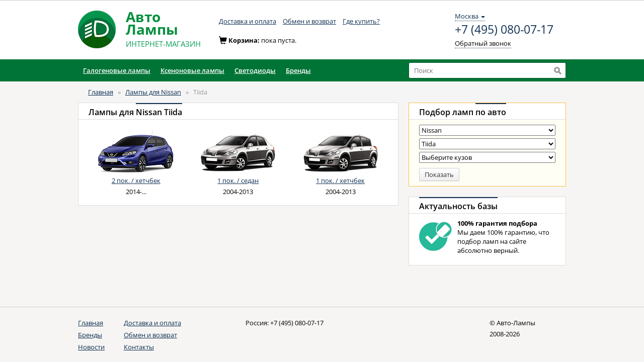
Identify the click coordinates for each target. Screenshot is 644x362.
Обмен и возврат (309, 21)
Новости (91, 347)
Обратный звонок (483, 43)
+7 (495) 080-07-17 (504, 30)
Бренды (90, 335)
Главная (101, 92)
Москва (470, 16)
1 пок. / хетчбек (340, 180)
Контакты (139, 347)
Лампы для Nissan (153, 92)
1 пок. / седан (238, 180)
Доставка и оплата (248, 21)
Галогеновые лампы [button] (117, 70)
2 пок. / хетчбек (136, 180)
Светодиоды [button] (255, 70)
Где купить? (361, 21)
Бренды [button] (298, 70)
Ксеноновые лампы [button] (192, 70)
